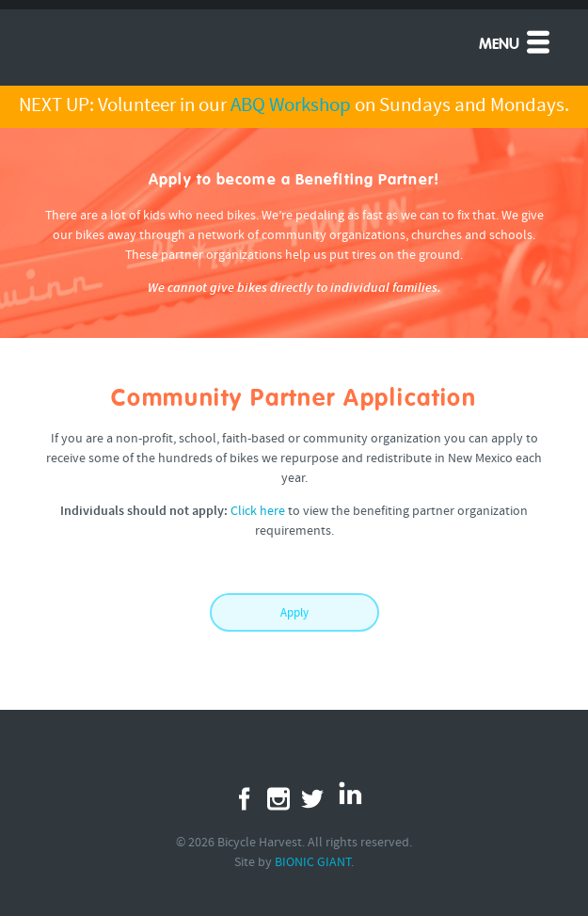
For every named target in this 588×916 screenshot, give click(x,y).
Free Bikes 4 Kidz (142, 41)
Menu (516, 41)
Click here (258, 512)
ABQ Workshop (291, 106)
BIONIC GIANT (313, 863)
